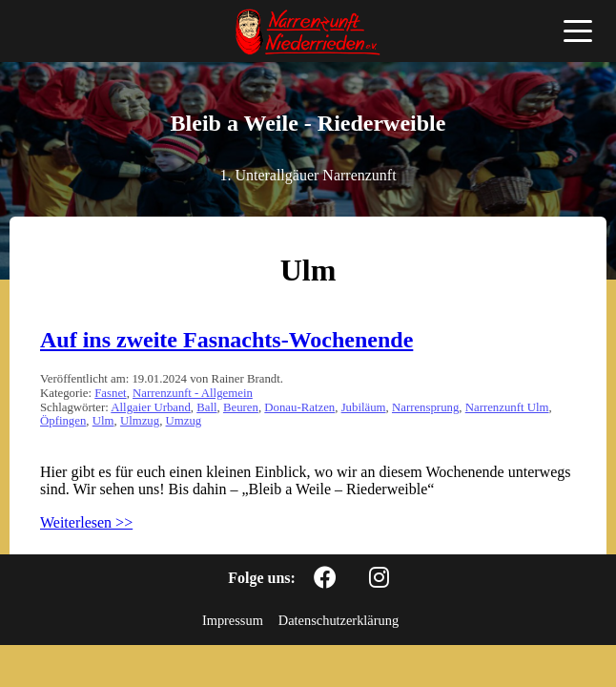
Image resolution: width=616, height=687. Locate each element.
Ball (206, 407)
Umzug (184, 421)
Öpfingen (63, 421)
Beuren (241, 407)
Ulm (103, 421)
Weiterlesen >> (86, 522)
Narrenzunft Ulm (507, 407)
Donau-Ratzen (299, 407)
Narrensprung (425, 407)
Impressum (233, 620)
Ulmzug (140, 421)
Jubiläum (364, 407)
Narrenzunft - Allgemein (193, 393)
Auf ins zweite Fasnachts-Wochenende (226, 340)
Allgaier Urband (151, 407)
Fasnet (110, 393)
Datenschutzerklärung (339, 620)
